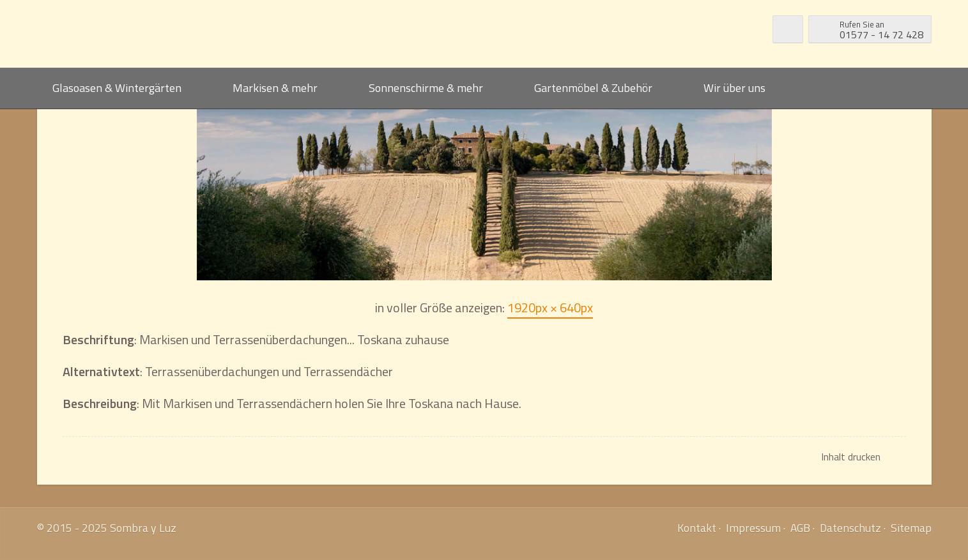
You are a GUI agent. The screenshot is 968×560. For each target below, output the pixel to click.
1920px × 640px (550, 307)
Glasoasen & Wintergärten (117, 88)
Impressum (753, 528)
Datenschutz (850, 528)
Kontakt (697, 528)
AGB (800, 528)
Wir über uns (734, 88)
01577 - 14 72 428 (881, 29)
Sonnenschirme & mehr (426, 88)
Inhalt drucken (851, 457)
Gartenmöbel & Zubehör (593, 88)
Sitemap (911, 528)
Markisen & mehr (275, 88)
